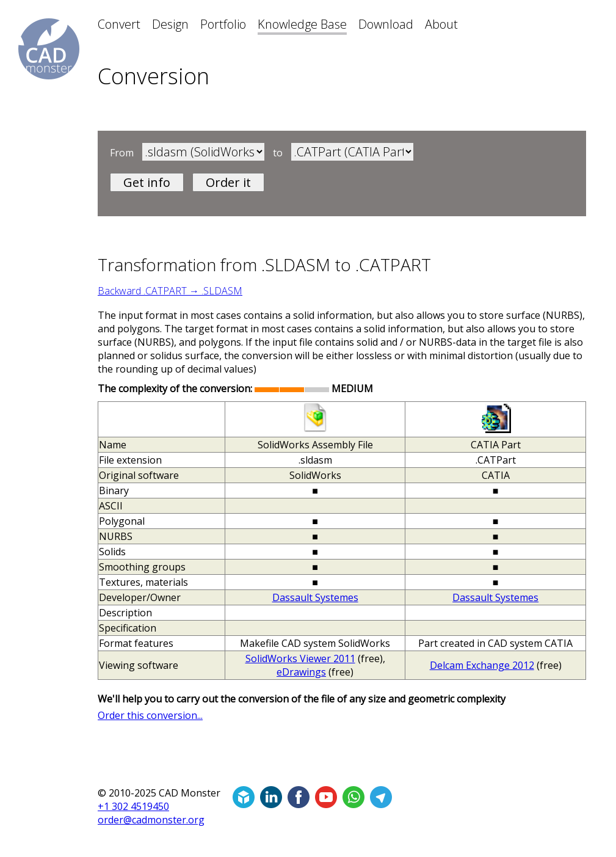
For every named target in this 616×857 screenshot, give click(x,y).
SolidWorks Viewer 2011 (300, 658)
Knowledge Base (302, 24)
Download (386, 24)
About (441, 24)
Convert (119, 24)
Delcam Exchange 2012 (482, 665)
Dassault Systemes (315, 597)
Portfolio (223, 24)
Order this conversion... (150, 715)
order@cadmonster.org (151, 820)
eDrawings (301, 672)
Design (170, 24)
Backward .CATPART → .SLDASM (170, 291)
